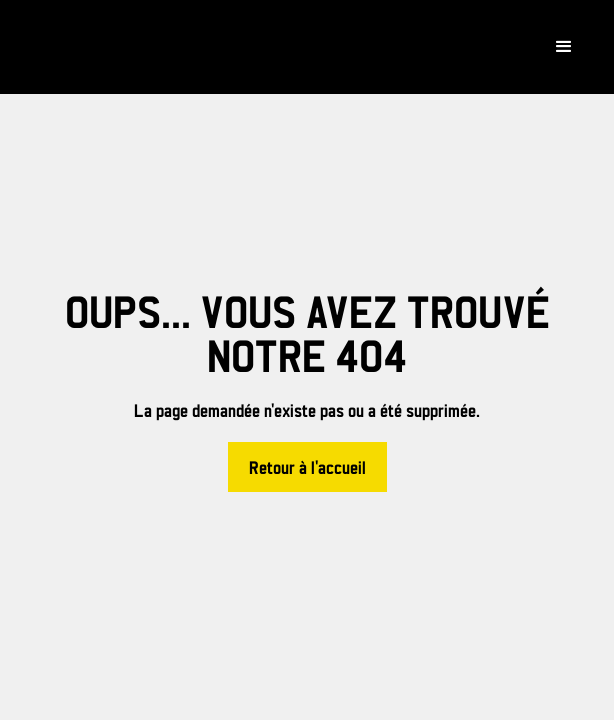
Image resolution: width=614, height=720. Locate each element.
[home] (120, 47)
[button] (564, 47)
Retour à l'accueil (307, 469)
